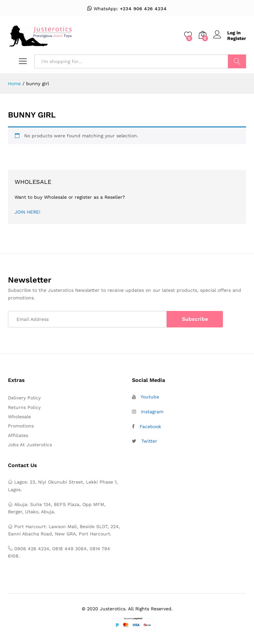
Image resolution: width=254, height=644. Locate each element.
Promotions (21, 426)
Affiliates (18, 435)
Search (237, 61)
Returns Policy (24, 407)
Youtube (150, 397)
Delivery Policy (24, 398)
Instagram (152, 412)
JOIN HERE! (27, 212)
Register (237, 38)
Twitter (149, 441)
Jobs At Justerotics (30, 445)
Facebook (150, 426)
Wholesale (19, 417)
